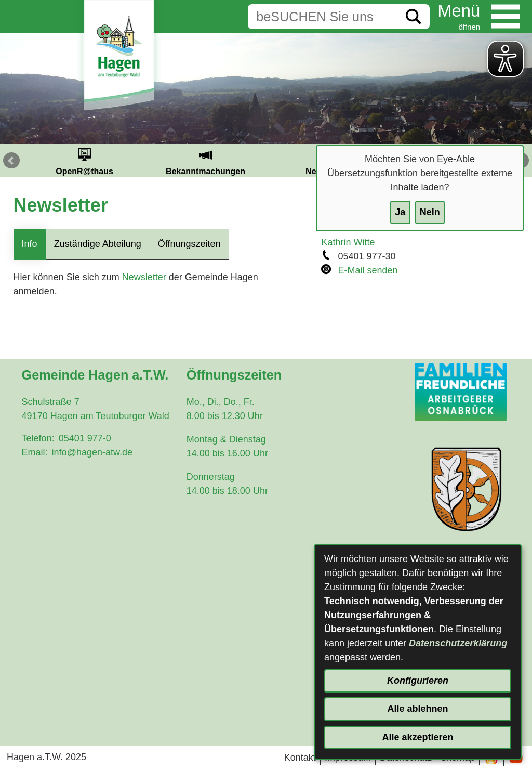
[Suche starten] (414, 17)
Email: (35, 452)
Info (30, 244)
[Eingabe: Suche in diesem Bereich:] (323, 17)
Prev (11, 161)
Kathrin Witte (348, 242)
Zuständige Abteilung (98, 244)
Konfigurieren (418, 681)
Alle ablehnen (417, 709)
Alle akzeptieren (417, 737)
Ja (400, 212)
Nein (430, 212)
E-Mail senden (368, 270)
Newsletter (144, 277)
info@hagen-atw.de (92, 452)
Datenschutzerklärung (458, 643)
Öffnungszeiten (189, 244)
